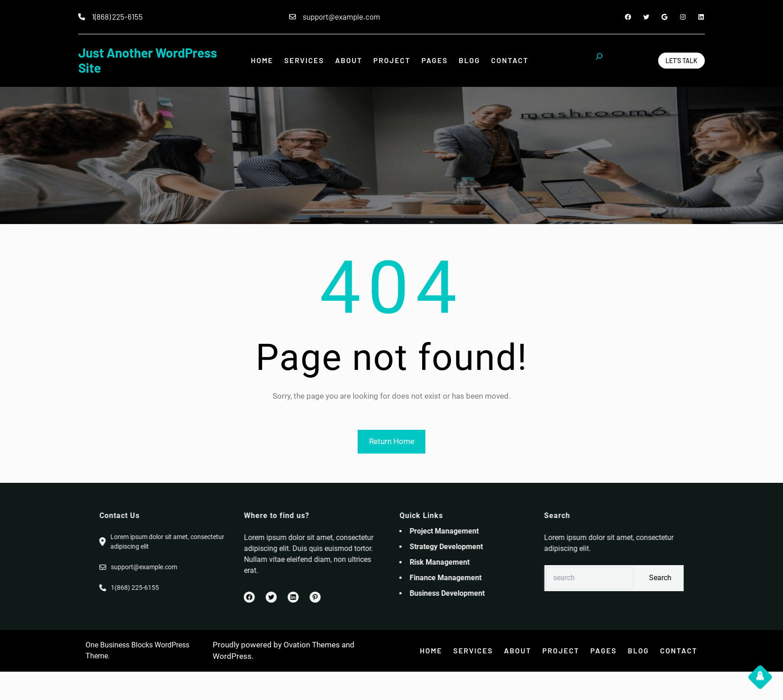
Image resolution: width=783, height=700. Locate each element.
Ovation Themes (312, 645)
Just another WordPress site (147, 60)
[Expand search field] (599, 60)
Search (732, 578)
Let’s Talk (681, 61)
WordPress (232, 656)
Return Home (392, 441)
